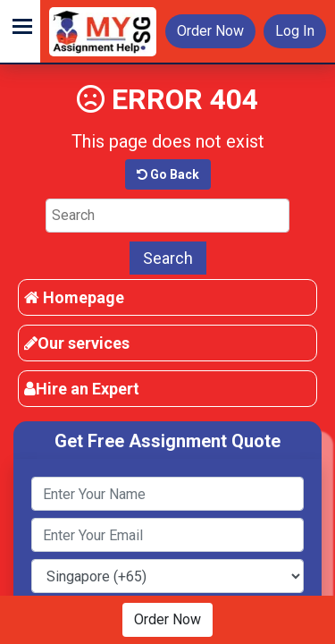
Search (168, 258)
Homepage (74, 297)
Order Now (210, 31)
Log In (295, 31)
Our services (77, 343)
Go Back (168, 174)
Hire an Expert (82, 389)
